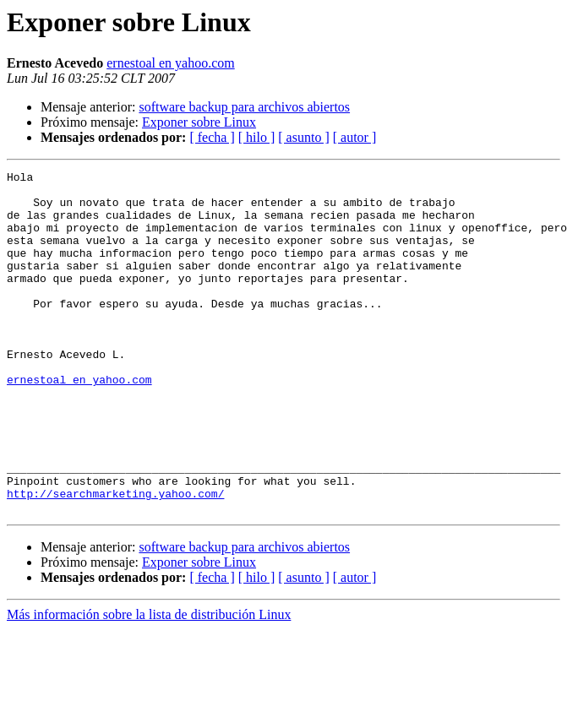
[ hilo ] (257, 137)
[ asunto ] (303, 137)
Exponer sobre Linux (199, 122)
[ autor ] (355, 137)
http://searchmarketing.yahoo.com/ (115, 559)
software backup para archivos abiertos (244, 107)
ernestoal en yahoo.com (171, 63)
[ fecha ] (212, 137)
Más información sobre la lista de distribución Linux (149, 683)
